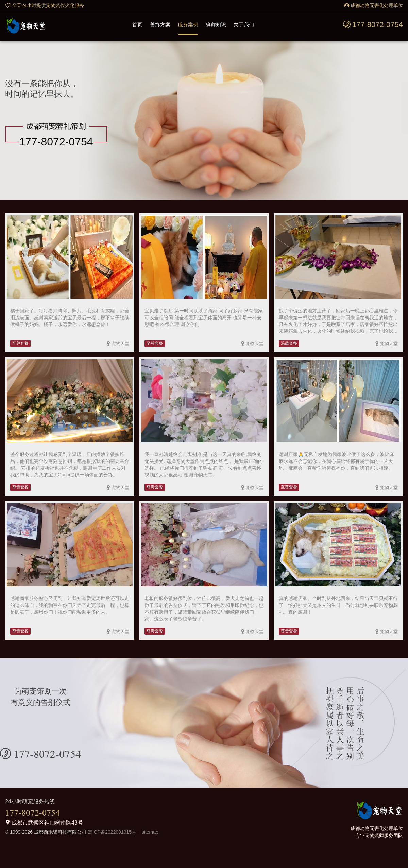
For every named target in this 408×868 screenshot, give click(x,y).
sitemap (148, 832)
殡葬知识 (216, 25)
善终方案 (160, 25)
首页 (137, 25)
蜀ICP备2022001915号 (111, 832)
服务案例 (188, 25)
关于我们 (244, 25)
